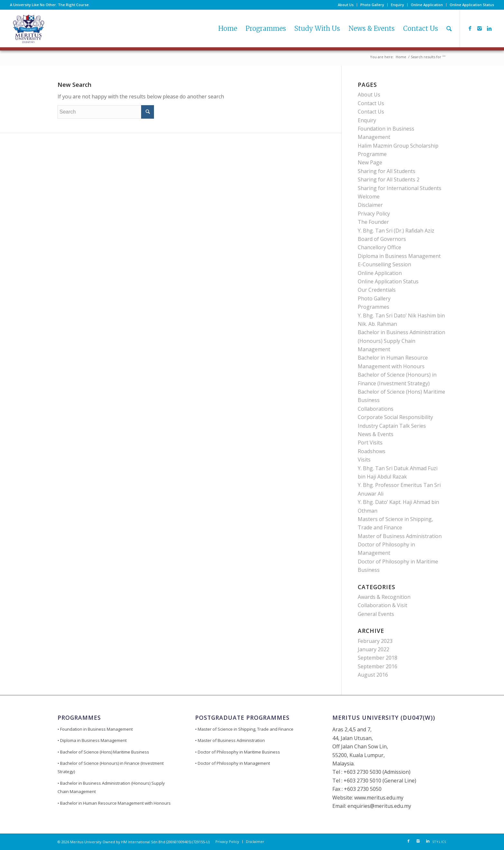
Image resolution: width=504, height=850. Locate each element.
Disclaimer (370, 205)
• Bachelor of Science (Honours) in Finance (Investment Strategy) (111, 767)
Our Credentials (377, 290)
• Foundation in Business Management (95, 729)
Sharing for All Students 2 (389, 179)
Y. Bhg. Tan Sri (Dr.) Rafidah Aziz (396, 231)
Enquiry (397, 5)
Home (401, 57)
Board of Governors (382, 239)
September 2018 (378, 658)
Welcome (369, 197)
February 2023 (375, 641)
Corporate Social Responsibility (395, 417)
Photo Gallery (372, 5)
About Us (346, 5)
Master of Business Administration (400, 536)
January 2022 (373, 649)
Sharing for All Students (387, 171)
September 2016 (378, 666)
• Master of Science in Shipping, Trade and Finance (244, 729)
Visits (364, 460)
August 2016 (373, 675)
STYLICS (440, 842)
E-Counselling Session (384, 264)
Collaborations (376, 409)
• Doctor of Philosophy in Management (233, 763)
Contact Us (371, 103)
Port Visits (370, 443)
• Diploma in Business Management (92, 740)
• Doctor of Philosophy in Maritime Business (238, 752)
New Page (370, 162)
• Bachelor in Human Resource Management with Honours (114, 803)
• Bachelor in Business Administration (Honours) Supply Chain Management (111, 787)
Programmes (373, 307)
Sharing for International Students (400, 188)
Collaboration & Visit (382, 605)
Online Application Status (472, 5)
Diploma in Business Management (399, 256)
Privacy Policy (374, 214)
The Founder (373, 222)
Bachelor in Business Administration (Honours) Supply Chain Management (401, 341)
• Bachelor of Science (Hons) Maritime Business (103, 752)
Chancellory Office (379, 247)
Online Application (427, 5)
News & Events (376, 434)
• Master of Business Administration (230, 740)
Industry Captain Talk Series (392, 426)
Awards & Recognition (384, 597)
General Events (376, 614)
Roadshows (372, 451)
